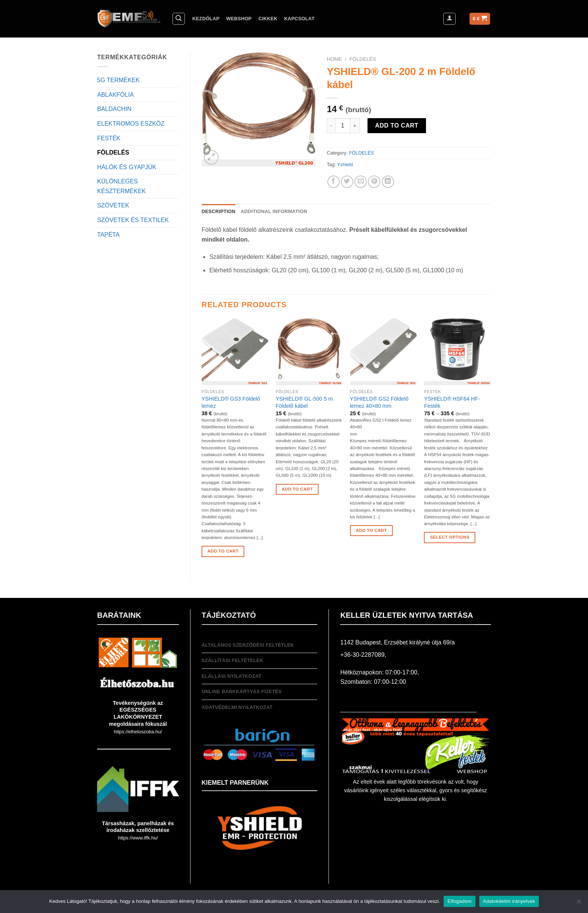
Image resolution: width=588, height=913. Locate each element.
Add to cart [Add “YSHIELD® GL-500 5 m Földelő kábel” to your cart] (297, 489)
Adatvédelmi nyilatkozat (237, 707)
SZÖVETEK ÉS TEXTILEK (133, 220)
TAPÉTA (108, 235)
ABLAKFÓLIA (115, 95)
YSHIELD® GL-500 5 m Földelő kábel (304, 402)
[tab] (219, 212)
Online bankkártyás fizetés (242, 692)
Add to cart (397, 125)
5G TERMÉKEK (118, 80)
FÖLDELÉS (113, 152)
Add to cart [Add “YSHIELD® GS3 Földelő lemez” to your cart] (223, 551)
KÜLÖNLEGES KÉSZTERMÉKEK (121, 186)
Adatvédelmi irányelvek (509, 901)
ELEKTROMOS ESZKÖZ (131, 124)
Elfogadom (459, 901)
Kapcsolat (299, 19)
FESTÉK (109, 138)
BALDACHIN (114, 109)
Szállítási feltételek (232, 660)
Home (334, 59)
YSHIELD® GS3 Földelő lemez (231, 402)
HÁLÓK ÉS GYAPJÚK (127, 167)
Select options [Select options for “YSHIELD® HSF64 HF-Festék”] (450, 537)
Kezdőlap (206, 19)
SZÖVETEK (113, 205)
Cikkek (268, 19)
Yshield (345, 164)
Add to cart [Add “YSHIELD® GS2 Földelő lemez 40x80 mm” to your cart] (371, 530)
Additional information (274, 211)
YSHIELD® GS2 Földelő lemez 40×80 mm (379, 402)
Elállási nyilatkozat (232, 676)
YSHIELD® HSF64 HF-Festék (452, 402)
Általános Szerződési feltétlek (248, 645)
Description (219, 211)
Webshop (239, 19)
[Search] (179, 19)
